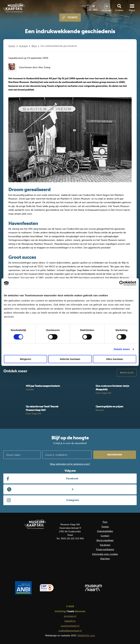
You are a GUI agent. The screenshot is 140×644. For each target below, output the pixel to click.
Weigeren (25, 359)
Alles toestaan (114, 359)
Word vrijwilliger (105, 540)
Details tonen (122, 349)
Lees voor (92, 8)
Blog (34, 46)
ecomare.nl (70, 616)
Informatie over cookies (105, 554)
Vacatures (105, 545)
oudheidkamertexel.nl (70, 631)
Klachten (105, 559)
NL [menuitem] (107, 6)
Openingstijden (105, 531)
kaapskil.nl (70, 621)
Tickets (73, 18)
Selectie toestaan (70, 359)
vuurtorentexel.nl (70, 626)
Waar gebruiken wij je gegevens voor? (70, 464)
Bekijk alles (127, 373)
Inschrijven (115, 455)
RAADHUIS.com (86, 636)
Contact (105, 536)
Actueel (23, 46)
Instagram (73, 500)
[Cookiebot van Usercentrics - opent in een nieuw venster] (122, 283)
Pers (105, 522)
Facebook (72, 478)
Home (12, 46)
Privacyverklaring (105, 549)
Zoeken (119, 10)
